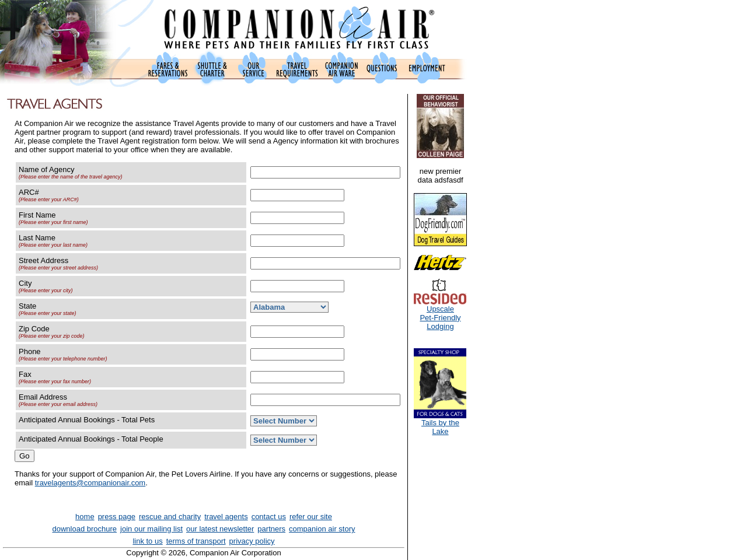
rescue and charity (170, 517)
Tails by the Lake (440, 423)
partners (271, 529)
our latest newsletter (220, 529)
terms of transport (196, 541)
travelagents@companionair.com (90, 483)
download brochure (85, 529)
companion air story (322, 529)
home (85, 517)
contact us (269, 517)
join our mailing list (151, 529)
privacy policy (252, 541)
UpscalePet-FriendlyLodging (440, 314)
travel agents (226, 517)
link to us (147, 541)
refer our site (311, 517)
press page (117, 517)
